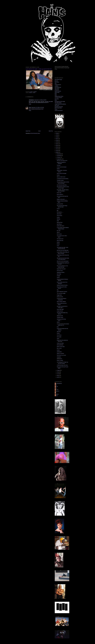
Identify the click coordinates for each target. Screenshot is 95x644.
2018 (57, 137)
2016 (57, 140)
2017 (57, 139)
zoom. (58, 246)
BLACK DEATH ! (60, 194)
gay (58, 210)
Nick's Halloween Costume (62, 292)
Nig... (58, 290)
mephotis (57, 394)
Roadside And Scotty (59, 107)
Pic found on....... (60, 212)
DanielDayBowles (58, 383)
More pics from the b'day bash (63, 250)
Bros (58, 327)
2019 (57, 135)
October (59, 157)
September (59, 159)
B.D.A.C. (56, 81)
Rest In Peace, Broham (61, 302)
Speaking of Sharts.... (61, 272)
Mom (56, 385)
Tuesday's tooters (60, 180)
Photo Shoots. (60, 216)
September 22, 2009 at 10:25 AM (38, 107)
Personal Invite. (60, 271)
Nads (30, 107)
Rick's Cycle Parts (58, 108)
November (59, 156)
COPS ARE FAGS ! (61, 226)
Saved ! (58, 277)
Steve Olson (59, 214)
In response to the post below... (63, 179)
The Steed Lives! (60, 239)
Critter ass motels (60, 343)
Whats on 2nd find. (60, 354)
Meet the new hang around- (62, 161)
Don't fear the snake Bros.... (62, 185)
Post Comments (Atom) (35, 133)
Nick (56, 388)
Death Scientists (58, 91)
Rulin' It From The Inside (62, 173)
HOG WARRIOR (60, 345)
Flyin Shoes (57, 89)
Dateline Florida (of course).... (63, 285)
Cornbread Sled (60, 204)
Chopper (59, 276)
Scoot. (58, 339)
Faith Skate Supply (58, 80)
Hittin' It (58, 232)
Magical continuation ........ (62, 199)
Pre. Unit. (59, 231)
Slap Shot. (59, 332)
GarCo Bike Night (60, 309)
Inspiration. (59, 357)
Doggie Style (59, 295)
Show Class (57, 92)
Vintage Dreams (58, 85)
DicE (56, 94)
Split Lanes (57, 105)
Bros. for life (59, 348)
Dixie (56, 95)
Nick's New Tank (60, 240)
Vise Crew (57, 99)
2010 (57, 151)
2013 (57, 145)
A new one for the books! (62, 167)
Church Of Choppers (59, 110)
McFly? (58, 322)
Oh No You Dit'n (60, 297)
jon (56, 393)
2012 (57, 147)
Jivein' (34, 93)
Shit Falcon (57, 82)
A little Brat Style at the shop (62, 365)
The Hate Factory (58, 103)
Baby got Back (60, 222)
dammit (31, 93)
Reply (30, 104)
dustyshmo (57, 391)
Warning (58, 219)
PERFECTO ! (59, 359)
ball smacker (59, 234)
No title (58, 169)
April (58, 377)
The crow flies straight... (61, 293)
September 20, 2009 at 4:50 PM (40, 100)
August (59, 370)
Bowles (58, 244)
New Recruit (59, 224)
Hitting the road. (60, 316)
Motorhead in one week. (61, 355)
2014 (57, 144)
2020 (57, 133)
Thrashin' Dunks (60, 317)
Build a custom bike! (61, 347)
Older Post (51, 131)
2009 (57, 152)
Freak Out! (57, 90)
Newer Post (28, 131)
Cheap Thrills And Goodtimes (60, 104)
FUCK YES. (59, 193)
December (59, 154)
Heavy (56, 109)
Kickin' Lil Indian (60, 360)
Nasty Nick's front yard (61, 269)
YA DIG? (57, 390)
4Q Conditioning (58, 87)
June (58, 374)
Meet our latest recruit (61, 177)
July (58, 372)
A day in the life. (60, 311)
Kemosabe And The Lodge (60, 101)
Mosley (56, 386)
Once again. (59, 337)
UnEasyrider (59, 352)
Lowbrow (56, 86)
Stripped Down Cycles (59, 96)
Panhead (59, 165)
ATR (56, 83)
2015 (57, 142)
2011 (57, 149)
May (58, 375)
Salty (58, 221)
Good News (59, 335)
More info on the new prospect (63, 261)
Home (39, 131)
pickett (56, 396)
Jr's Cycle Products (58, 98)
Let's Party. (59, 274)
